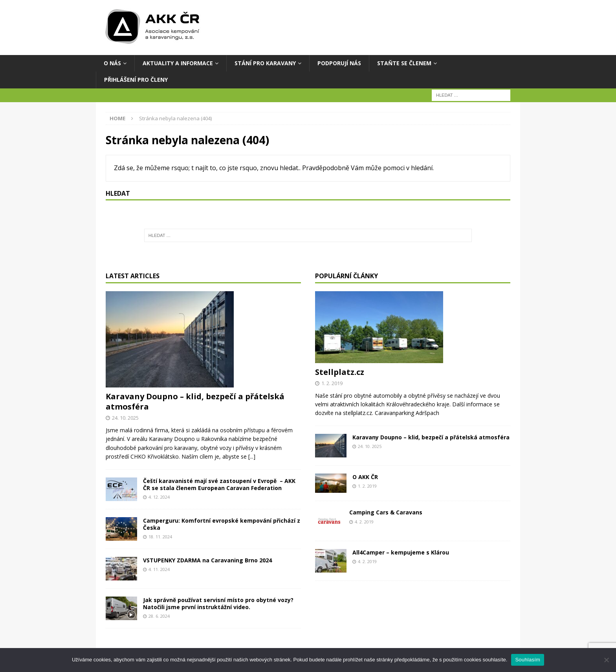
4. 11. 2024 (159, 569)
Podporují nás (339, 63)
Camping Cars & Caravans (386, 512)
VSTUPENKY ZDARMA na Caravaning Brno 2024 (207, 560)
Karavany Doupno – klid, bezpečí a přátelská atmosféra (195, 401)
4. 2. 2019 (364, 522)
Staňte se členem (404, 63)
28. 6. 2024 (159, 616)
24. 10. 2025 (125, 418)
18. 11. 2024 (160, 537)
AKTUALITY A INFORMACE (178, 63)
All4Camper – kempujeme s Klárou (401, 552)
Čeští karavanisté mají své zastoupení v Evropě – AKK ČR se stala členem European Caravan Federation (219, 484)
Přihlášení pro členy (136, 80)
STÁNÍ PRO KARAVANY (265, 63)
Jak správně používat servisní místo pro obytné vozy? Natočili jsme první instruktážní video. (218, 603)
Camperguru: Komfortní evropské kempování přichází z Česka (222, 524)
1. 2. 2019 (332, 383)
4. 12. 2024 (159, 497)
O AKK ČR (365, 477)
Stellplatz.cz (340, 372)
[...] (252, 456)
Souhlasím (528, 660)
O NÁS (112, 63)
